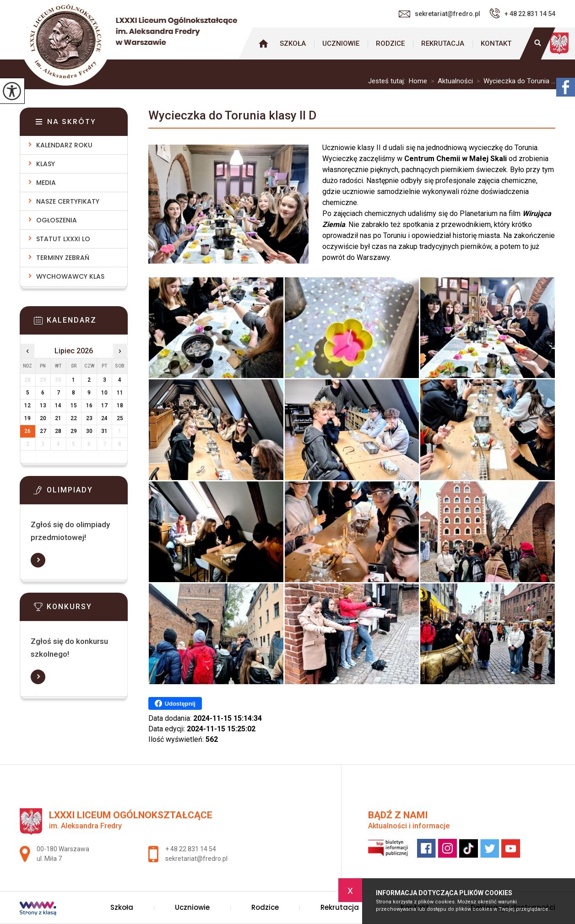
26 (27, 431)
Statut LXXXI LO (63, 239)
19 (27, 418)
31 (104, 431)
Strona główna (263, 43)
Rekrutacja (443, 43)
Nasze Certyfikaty (68, 201)
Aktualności (450, 81)
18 (120, 405)
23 (89, 418)
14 (58, 405)
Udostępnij (175, 703)
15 (74, 405)
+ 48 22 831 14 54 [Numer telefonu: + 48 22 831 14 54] (191, 849)
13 (43, 405)
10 (104, 393)
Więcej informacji (38, 560)
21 (58, 418)
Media (46, 183)
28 (58, 431)
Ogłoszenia (57, 220)
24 (104, 418)
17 (104, 405)
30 (89, 431)
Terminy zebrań (63, 258)
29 (74, 431)
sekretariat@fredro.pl (439, 14)
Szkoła (293, 43)
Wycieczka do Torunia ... (514, 81)
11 (120, 393)
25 (120, 418)
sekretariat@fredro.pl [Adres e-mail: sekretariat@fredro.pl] (196, 859)
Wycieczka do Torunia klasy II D (232, 115)
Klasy (46, 164)
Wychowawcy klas (70, 276)
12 (27, 405)
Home (418, 81)
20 (43, 418)
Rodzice (390, 43)
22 (74, 418)
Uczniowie (341, 43)
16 (89, 405)
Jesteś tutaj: (388, 81)
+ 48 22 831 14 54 (522, 13)
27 (43, 431)
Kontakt (496, 43)
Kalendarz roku (64, 145)
